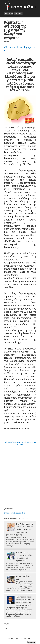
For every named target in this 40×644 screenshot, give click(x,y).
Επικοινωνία (18, 13)
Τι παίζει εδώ (9, 13)
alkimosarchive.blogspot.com (20, 49)
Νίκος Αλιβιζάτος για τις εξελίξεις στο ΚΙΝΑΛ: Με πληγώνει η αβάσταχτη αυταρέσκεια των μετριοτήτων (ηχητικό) (20, 529)
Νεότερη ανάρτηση (11, 442)
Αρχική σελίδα (20, 443)
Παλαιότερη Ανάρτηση (28, 442)
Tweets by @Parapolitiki (15, 513)
